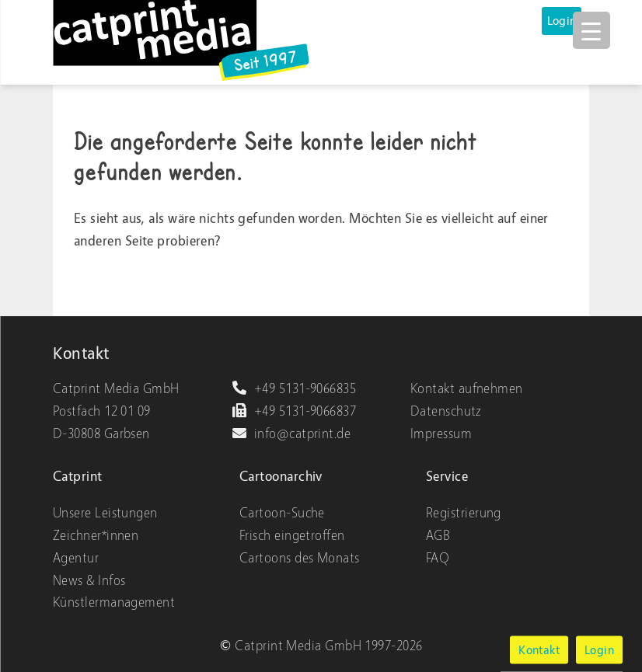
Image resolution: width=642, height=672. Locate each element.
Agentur (76, 558)
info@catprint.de (291, 434)
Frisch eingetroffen (292, 536)
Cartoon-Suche (282, 513)
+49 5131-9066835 (294, 389)
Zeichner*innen (96, 536)
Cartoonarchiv (281, 477)
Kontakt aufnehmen (467, 389)
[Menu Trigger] (591, 30)
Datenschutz (446, 411)
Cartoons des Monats (300, 558)
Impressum (441, 434)
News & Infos (89, 581)
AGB (438, 536)
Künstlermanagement (114, 602)
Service (447, 477)
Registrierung (464, 513)
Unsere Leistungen (105, 513)
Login (562, 21)
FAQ (438, 558)
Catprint (78, 477)
